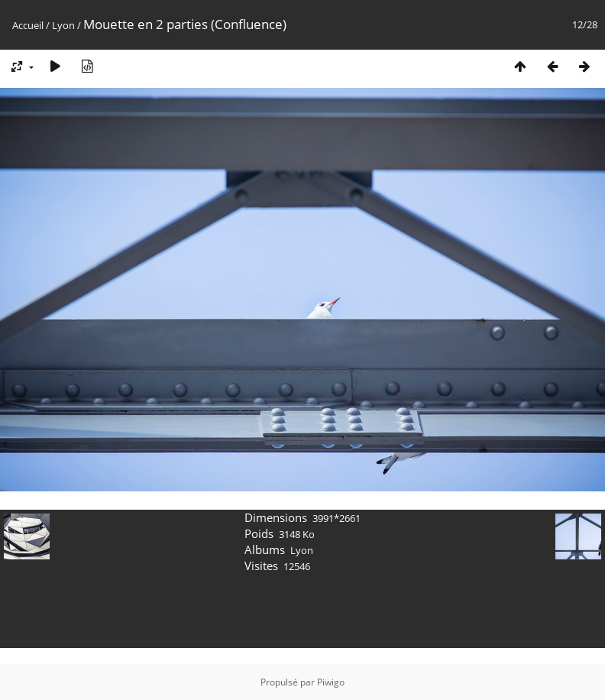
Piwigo (331, 682)
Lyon (63, 25)
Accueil (28, 25)
